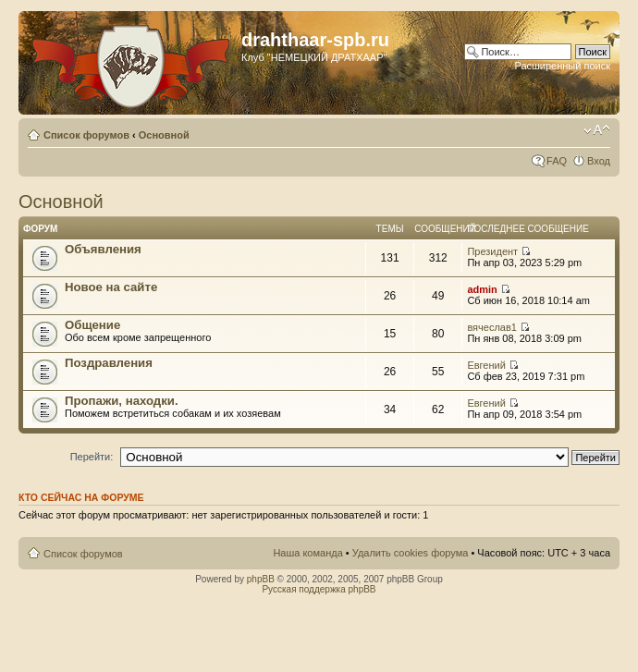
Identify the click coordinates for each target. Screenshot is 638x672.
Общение (92, 325)
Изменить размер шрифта (597, 131)
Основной (164, 135)
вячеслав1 (492, 327)
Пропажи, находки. (122, 401)
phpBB (261, 579)
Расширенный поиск (562, 66)
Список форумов (86, 135)
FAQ (557, 161)
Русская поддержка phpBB (319, 589)
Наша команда (307, 553)
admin (482, 289)
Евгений (486, 365)
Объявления (103, 249)
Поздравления (109, 363)
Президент (492, 251)
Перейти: (92, 457)
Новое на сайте (111, 287)
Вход (599, 161)
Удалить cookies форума (411, 553)
